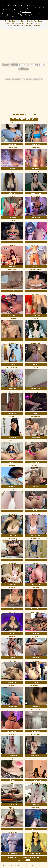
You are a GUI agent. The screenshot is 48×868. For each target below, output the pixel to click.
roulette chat (36, 315)
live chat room (12, 144)
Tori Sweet (36, 172)
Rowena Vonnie (12, 270)
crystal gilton (36, 245)
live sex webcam (36, 853)
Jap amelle (36, 294)
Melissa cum (36, 441)
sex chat (12, 242)
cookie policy (26, 12)
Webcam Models (31, 866)
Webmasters (41, 866)
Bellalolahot (12, 319)
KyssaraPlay (36, 588)
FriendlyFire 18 (36, 710)
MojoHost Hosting (20, 866)
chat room (12, 218)
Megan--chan (12, 832)
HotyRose (12, 172)
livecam (12, 780)
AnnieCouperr (36, 196)
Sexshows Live (9, 23)
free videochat (36, 389)
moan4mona (36, 123)
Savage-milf (36, 637)
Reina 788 (12, 490)
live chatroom (12, 853)
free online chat (36, 780)
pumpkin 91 (12, 123)
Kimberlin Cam (36, 759)
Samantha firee (12, 221)
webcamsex (36, 169)
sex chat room (12, 682)
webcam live (12, 315)
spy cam (36, 266)
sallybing (36, 319)
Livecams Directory (37, 23)
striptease (12, 266)
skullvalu (36, 368)
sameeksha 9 (12, 514)
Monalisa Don (36, 539)
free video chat (12, 560)
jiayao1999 (12, 563)
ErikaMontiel (36, 147)
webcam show (12, 829)
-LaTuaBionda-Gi (12, 539)
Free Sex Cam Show (12, 21)
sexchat (36, 682)
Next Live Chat (30, 114)
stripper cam (36, 218)
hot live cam (12, 487)
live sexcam (12, 389)
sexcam (12, 169)
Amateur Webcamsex (34, 26)
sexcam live (36, 658)
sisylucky (12, 783)
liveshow (12, 340)
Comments (17, 114)
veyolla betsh (12, 147)
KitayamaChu (36, 783)
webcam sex (36, 731)
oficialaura (12, 441)
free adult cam (36, 144)
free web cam (12, 756)
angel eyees (12, 808)
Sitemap (5, 866)
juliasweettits (36, 416)
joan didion (12, 245)
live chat (36, 511)
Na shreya (12, 465)
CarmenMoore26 (36, 685)
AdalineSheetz (36, 343)
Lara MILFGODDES (12, 368)
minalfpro (12, 685)
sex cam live (36, 707)
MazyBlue (12, 588)
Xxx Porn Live (25, 21)
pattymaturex (12, 734)
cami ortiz (12, 612)
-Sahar (12, 759)
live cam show (12, 413)
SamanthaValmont (36, 270)
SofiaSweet (12, 343)
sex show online (36, 193)
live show (36, 291)
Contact (11, 866)
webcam (36, 413)
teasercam (12, 535)
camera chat (36, 805)
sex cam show (36, 535)
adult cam (12, 193)
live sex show (36, 609)
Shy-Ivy (36, 392)
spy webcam (36, 438)
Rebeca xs (36, 490)
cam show (12, 438)
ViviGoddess (12, 637)
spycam (12, 633)
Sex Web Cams (37, 21)
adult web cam (36, 462)
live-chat (12, 364)
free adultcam (12, 291)
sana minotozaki (36, 514)
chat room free (12, 511)
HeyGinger (12, 196)
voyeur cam (36, 560)
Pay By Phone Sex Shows (16, 26)
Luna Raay (36, 563)
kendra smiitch (36, 612)
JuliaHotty (12, 392)
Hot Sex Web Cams (22, 23)
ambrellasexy (36, 808)
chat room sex (12, 462)
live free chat (36, 584)
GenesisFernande (12, 710)
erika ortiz (36, 661)
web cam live (36, 756)
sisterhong (36, 465)
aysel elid (12, 416)
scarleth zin (12, 661)
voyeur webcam (36, 829)
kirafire (36, 221)
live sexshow (36, 242)
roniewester (36, 832)
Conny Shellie (36, 734)
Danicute (12, 294)
